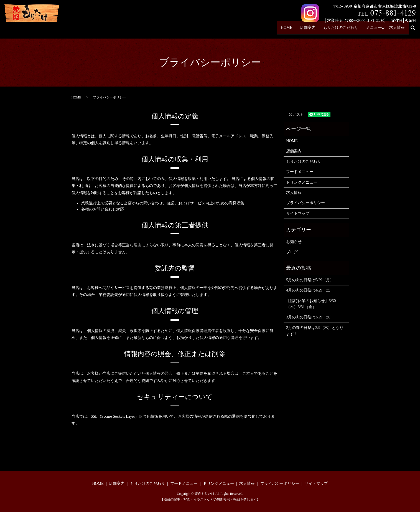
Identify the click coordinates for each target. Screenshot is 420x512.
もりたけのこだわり (341, 30)
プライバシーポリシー (306, 203)
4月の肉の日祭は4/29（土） (310, 290)
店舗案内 (308, 30)
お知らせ (294, 242)
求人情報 (397, 30)
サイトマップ (298, 213)
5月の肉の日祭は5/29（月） (310, 280)
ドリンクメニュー (302, 182)
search (415, 30)
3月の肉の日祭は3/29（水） (310, 317)
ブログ (292, 252)
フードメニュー (300, 172)
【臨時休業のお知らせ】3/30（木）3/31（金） (311, 304)
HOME (287, 30)
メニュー (374, 30)
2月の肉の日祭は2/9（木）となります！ (315, 331)
